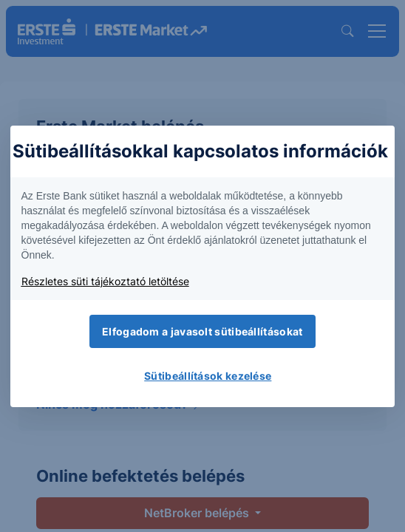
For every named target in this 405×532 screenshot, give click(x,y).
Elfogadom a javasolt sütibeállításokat (202, 331)
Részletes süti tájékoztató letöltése (105, 281)
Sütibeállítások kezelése (208, 376)
